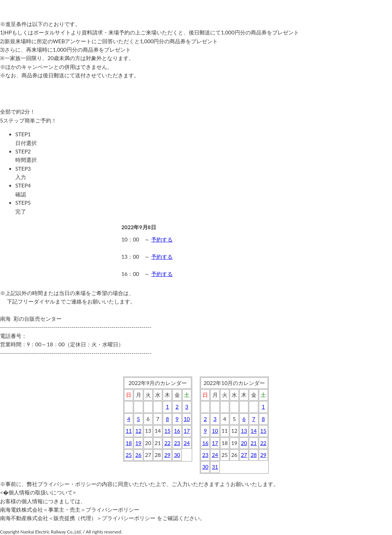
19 (138, 443)
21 (253, 443)
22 (167, 443)
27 (244, 455)
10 (187, 419)
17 (187, 431)
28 (253, 455)
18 (129, 443)
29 (167, 455)
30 (177, 455)
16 (177, 431)
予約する (162, 239)
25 (129, 455)
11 (129, 431)
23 (177, 443)
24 (187, 443)
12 (138, 431)
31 (215, 467)
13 (244, 431)
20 (244, 443)
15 (167, 431)
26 (138, 455)
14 (253, 431)
